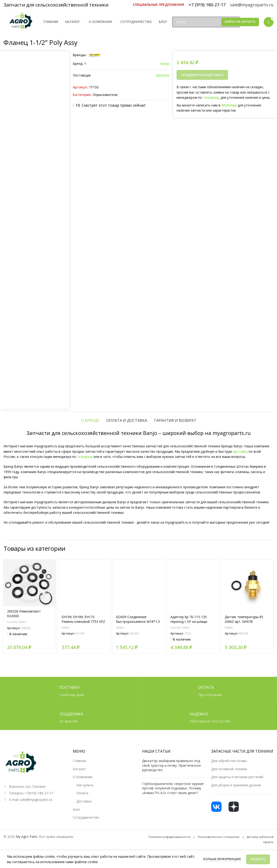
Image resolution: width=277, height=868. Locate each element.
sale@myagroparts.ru (36, 800)
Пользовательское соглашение (219, 837)
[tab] (90, 420)
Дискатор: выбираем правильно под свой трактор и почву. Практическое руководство (172, 765)
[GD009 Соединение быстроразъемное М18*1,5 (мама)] (138, 586)
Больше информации (222, 859)
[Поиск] (206, 22)
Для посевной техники (229, 769)
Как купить (85, 785)
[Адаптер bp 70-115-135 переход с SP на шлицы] (193, 586)
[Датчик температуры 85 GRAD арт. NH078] (247, 586)
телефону (211, 97)
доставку (240, 451)
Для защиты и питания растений (237, 777)
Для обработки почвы (229, 761)
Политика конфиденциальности (169, 837)
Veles (22, 622)
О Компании (83, 777)
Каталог (79, 769)
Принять (258, 859)
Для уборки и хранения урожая (236, 785)
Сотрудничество (86, 817)
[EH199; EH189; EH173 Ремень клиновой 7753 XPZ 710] (84, 586)
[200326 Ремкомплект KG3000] (30, 583)
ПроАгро (163, 75)
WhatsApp (229, 105)
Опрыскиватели (105, 95)
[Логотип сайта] (21, 21)
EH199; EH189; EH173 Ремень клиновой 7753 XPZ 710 (83, 621)
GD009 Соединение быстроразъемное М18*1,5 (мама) (138, 621)
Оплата (82, 793)
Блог (77, 809)
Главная (79, 761)
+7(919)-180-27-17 (39, 793)
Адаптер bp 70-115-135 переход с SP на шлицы (189, 619)
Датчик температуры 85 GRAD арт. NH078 (244, 619)
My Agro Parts (27, 837)
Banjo (165, 64)
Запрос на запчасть (240, 22)
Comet (12, 622)
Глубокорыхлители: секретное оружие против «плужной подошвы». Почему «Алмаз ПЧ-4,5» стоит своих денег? (173, 788)
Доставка (84, 801)
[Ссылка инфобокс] (158, 5)
